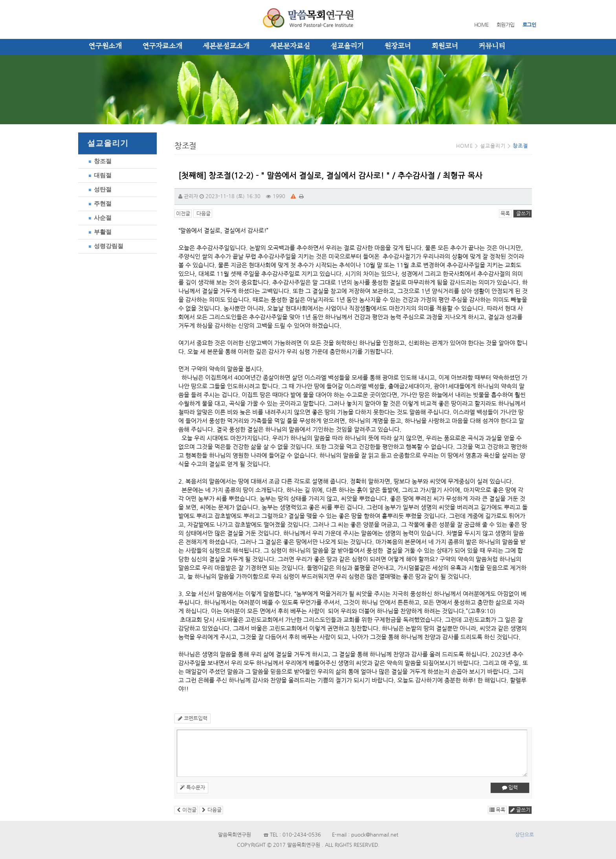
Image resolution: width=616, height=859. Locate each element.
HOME (481, 25)
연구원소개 (105, 46)
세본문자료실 (290, 46)
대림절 (99, 175)
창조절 (99, 161)
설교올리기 (347, 46)
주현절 (99, 203)
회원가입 (506, 25)
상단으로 (524, 835)
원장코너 (398, 46)
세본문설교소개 (226, 46)
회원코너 (445, 46)
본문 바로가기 (0, 0)
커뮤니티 (492, 46)
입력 (510, 788)
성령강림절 (105, 246)
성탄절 (99, 189)
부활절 (99, 232)
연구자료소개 (162, 46)
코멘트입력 (192, 718)
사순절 (99, 218)
